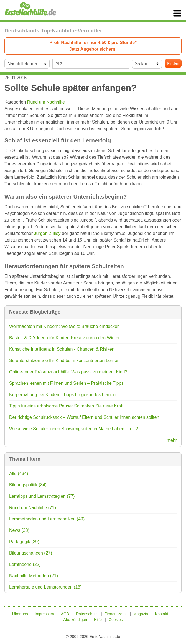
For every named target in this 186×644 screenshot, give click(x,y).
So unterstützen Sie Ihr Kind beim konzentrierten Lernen (64, 361)
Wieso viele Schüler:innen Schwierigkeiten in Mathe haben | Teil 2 (74, 429)
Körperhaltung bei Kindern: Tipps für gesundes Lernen (62, 395)
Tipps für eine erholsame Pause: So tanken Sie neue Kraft (66, 406)
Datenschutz (87, 614)
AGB (65, 614)
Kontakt (161, 614)
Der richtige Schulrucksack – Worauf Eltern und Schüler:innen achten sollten (84, 417)
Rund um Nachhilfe (46, 102)
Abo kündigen (75, 620)
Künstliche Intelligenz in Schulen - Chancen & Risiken (62, 349)
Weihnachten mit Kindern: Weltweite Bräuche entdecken (64, 326)
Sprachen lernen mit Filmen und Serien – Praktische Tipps (66, 383)
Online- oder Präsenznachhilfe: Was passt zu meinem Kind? (68, 372)
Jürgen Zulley (47, 233)
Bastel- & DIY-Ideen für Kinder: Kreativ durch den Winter (64, 338)
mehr (172, 440)
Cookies (116, 620)
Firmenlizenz (115, 614)
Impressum (44, 614)
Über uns (20, 614)
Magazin (141, 614)
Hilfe (98, 620)
